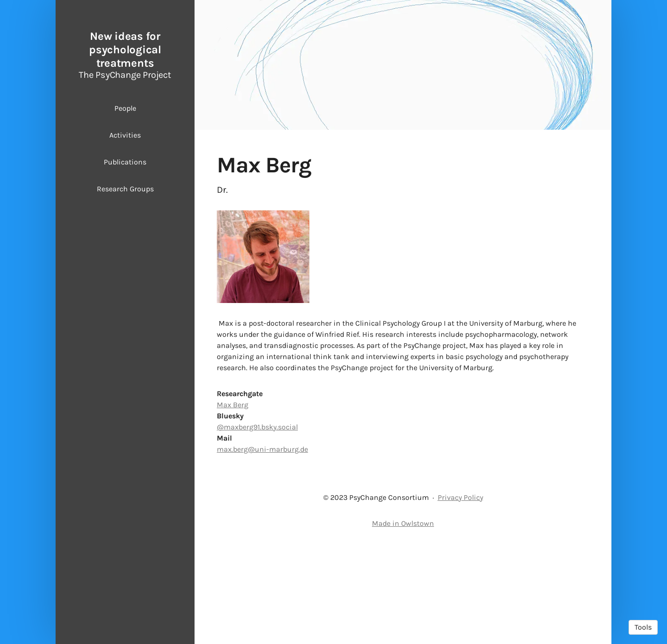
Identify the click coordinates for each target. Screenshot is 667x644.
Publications (125, 162)
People (125, 108)
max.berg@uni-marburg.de (262, 542)
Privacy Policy (460, 590)
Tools (643, 627)
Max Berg (233, 497)
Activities (125, 135)
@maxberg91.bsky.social (257, 520)
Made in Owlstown (403, 616)
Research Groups (125, 189)
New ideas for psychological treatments (125, 50)
